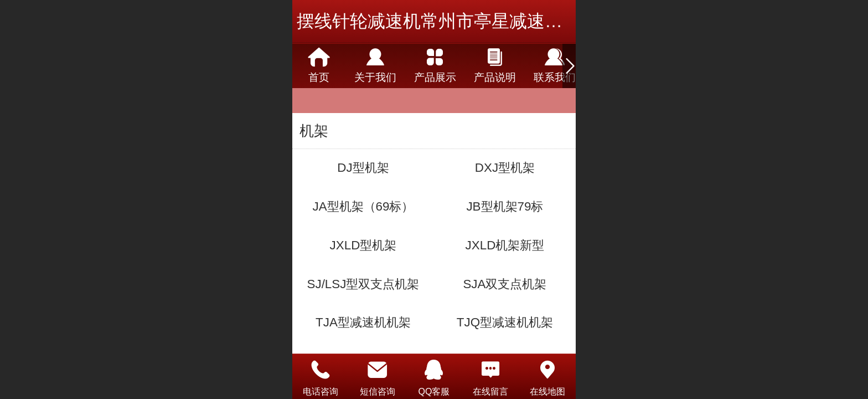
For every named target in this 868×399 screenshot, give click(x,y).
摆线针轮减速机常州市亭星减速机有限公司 (465, 21)
